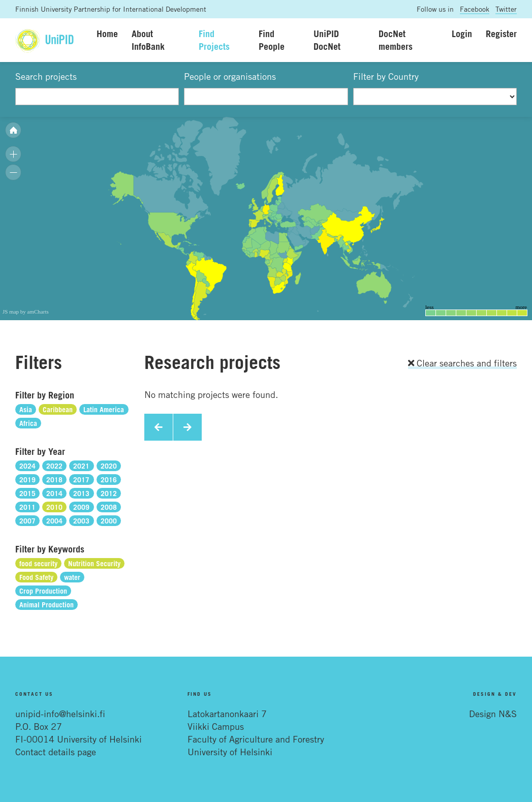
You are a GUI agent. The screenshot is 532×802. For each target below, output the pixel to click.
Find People (272, 40)
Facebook (475, 9)
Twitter (506, 9)
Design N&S (493, 714)
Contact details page (56, 752)
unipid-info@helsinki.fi (60, 714)
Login (462, 34)
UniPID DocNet (327, 40)
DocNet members (396, 40)
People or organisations (230, 76)
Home (107, 34)
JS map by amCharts (26, 312)
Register (501, 34)
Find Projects (214, 40)
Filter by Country (386, 76)
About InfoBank (148, 40)
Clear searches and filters (462, 363)
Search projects (46, 76)
